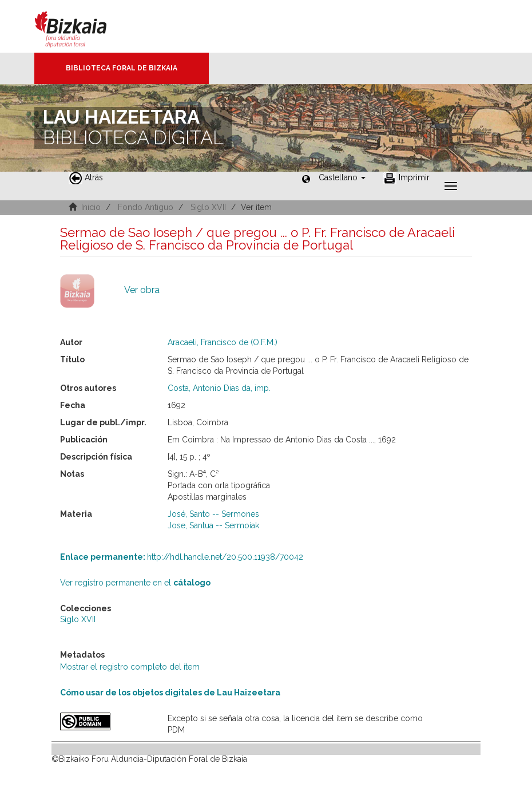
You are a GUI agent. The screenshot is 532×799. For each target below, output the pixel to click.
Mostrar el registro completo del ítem (130, 667)
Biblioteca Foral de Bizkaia (122, 68)
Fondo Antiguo (146, 207)
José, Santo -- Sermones (213, 514)
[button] (342, 177)
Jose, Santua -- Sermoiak (213, 525)
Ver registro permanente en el (135, 583)
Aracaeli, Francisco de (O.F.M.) (223, 342)
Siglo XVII (208, 207)
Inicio (91, 207)
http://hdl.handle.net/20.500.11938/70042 (182, 557)
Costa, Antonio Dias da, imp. (219, 388)
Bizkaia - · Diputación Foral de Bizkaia (83, 26)
